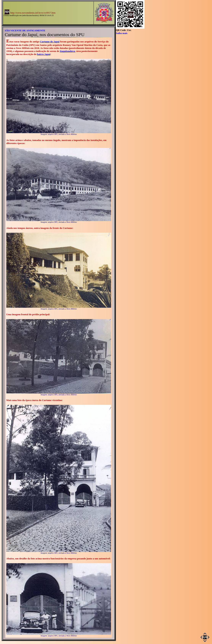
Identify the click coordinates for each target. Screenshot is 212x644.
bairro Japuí (44, 54)
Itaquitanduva (67, 51)
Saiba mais (122, 33)
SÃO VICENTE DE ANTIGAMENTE (25, 30)
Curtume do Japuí (50, 42)
